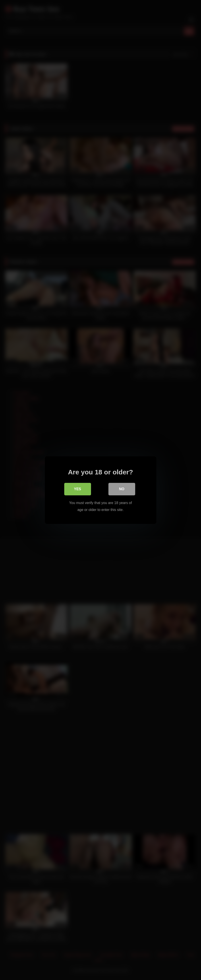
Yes (77, 489)
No (122, 489)
